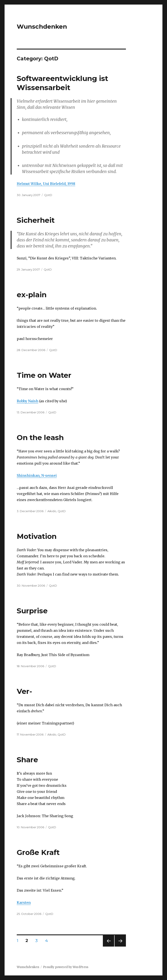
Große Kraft (38, 852)
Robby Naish (28, 401)
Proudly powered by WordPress (66, 967)
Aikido (52, 511)
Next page (120, 946)
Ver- (24, 691)
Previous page (109, 946)
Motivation (37, 536)
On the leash (40, 437)
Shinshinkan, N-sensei (37, 475)
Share (27, 760)
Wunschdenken (42, 26)
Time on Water (44, 375)
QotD (48, 195)
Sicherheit (36, 220)
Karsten (24, 902)
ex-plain (32, 295)
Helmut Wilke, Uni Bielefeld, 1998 (46, 184)
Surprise (32, 611)
